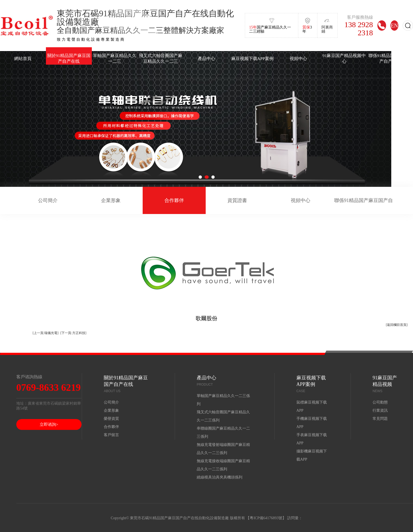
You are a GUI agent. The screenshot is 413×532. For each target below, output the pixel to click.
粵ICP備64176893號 (266, 518)
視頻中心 (298, 59)
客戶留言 (111, 435)
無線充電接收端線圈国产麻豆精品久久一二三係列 (223, 465)
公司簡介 (48, 200)
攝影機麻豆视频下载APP (312, 455)
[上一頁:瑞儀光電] (46, 333)
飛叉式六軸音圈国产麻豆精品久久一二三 (161, 58)
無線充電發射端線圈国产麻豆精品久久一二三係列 (223, 449)
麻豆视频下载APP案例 (252, 59)
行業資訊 (380, 410)
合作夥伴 (174, 200)
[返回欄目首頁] (397, 325)
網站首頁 (23, 59)
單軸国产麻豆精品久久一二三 (115, 58)
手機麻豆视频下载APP (312, 423)
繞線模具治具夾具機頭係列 (220, 477)
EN (394, 25)
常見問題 (380, 419)
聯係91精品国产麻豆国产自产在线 (364, 206)
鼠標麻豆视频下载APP (312, 406)
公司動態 (380, 402)
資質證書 (237, 200)
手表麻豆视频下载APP (312, 439)
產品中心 (206, 59)
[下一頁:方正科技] (73, 333)
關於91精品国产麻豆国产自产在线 (69, 58)
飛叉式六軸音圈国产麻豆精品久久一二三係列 (223, 416)
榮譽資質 (111, 419)
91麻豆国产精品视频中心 (344, 58)
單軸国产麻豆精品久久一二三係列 (223, 400)
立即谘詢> (49, 424)
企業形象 (111, 200)
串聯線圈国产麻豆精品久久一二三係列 (223, 432)
